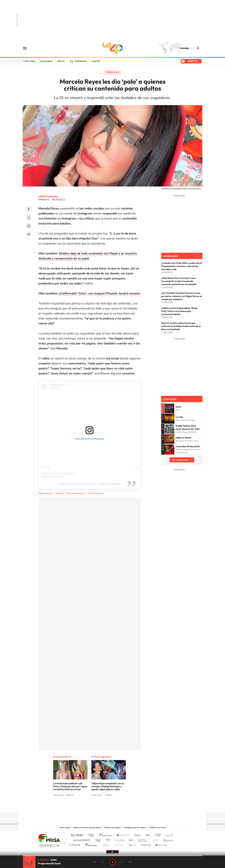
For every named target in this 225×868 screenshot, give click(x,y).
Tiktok (100, 807)
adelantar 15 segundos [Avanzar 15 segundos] (122, 862)
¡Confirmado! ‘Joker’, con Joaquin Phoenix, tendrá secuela (99, 293)
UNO (98, 839)
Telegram (29, 234)
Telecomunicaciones (75, 493)
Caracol (168, 835)
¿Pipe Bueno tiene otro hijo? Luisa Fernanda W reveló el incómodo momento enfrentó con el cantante (179, 281)
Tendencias (112, 72)
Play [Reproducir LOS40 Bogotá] (112, 862)
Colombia (184, 48)
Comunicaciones (96, 493)
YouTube (112, 807)
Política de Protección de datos (87, 828)
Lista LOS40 (29, 61)
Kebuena (165, 839)
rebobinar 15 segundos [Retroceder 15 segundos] (102, 862)
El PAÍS (77, 835)
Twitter (29, 217)
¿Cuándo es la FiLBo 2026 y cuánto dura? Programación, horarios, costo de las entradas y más (182, 266)
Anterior (95, 862)
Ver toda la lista (180, 460)
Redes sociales (46, 493)
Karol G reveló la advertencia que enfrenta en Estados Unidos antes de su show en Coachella (181, 326)
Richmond (75, 844)
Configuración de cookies (135, 828)
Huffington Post (81, 839)
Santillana (106, 835)
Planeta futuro (154, 839)
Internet (59, 493)
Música (61, 61)
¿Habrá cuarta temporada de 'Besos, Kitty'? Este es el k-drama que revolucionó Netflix (180, 311)
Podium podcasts (106, 844)
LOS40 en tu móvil (157, 828)
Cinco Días (119, 839)
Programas (80, 61)
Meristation (161, 844)
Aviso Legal (65, 828)
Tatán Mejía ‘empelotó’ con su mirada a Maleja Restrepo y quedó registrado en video (108, 786)
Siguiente (130, 862)
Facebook (29, 209)
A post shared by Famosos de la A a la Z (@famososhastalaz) (89, 484)
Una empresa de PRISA (49, 838)
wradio (107, 839)
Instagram (106, 807)
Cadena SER (136, 835)
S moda (132, 844)
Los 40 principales (92, 835)
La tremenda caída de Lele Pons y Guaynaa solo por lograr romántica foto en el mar (70, 786)
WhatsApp (29, 226)
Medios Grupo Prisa (49, 846)
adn (157, 835)
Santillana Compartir (123, 835)
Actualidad (46, 61)
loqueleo (146, 844)
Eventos (96, 61)
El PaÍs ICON (119, 844)
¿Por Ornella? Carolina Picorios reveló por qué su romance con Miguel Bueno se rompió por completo (182, 296)
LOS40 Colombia (112, 48)
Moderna (90, 844)
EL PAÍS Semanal (143, 839)
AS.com (146, 835)
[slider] (112, 856)
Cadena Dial (131, 839)
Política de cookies (112, 828)
